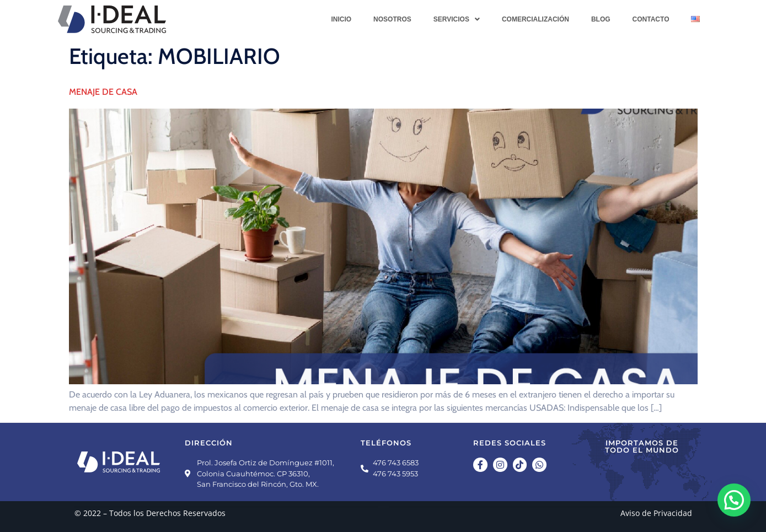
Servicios (457, 19)
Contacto (651, 19)
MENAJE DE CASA (103, 92)
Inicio (341, 19)
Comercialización (535, 19)
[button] (457, 19)
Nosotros (392, 19)
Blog (601, 19)
